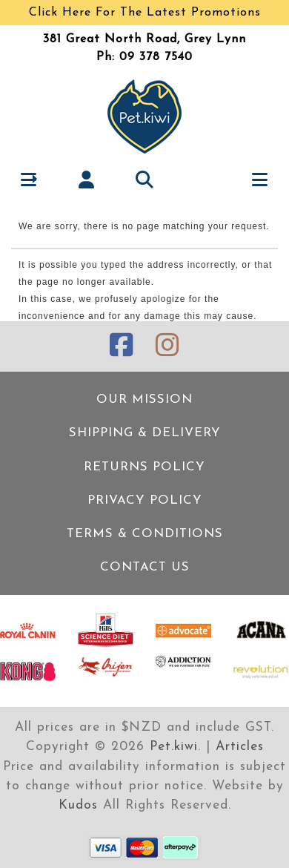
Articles (240, 747)
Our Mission (144, 400)
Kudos (78, 805)
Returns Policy (144, 467)
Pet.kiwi (174, 747)
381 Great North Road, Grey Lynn (144, 39)
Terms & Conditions (145, 534)
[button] (29, 179)
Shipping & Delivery (145, 433)
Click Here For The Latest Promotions (145, 13)
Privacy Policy (145, 500)
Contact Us (145, 567)
